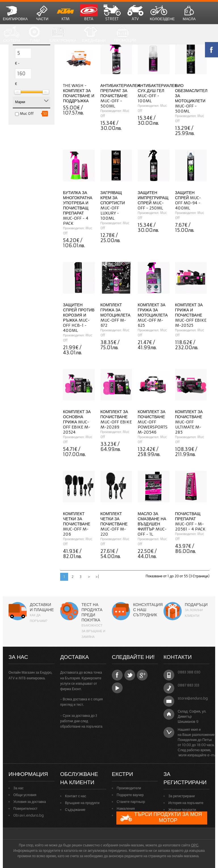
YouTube (117, 688)
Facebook (117, 675)
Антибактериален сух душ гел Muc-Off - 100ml (158, 93)
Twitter (130, 675)
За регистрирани (182, 796)
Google (142, 675)
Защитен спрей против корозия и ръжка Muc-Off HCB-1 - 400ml (79, 318)
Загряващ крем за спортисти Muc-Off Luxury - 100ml (113, 205)
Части (42, 13)
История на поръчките (186, 803)
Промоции (125, 34)
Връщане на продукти (82, 803)
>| (97, 577)
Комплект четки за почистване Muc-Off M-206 (77, 524)
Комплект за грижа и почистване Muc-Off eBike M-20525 (191, 315)
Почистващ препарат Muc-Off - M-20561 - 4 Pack (190, 521)
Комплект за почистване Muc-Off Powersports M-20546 (153, 422)
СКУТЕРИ (12, 34)
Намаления (126, 808)
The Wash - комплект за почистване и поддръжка (79, 93)
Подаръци (196, 605)
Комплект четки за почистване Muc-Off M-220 (114, 524)
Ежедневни (94, 34)
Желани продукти (182, 810)
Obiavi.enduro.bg (29, 815)
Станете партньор (131, 802)
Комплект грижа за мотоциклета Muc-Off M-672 (116, 315)
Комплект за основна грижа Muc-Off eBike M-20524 (77, 422)
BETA (89, 13)
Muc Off (27, 114)
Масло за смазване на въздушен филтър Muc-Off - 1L (152, 524)
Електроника (63, 34)
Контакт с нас (76, 796)
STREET (112, 13)
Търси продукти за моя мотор (161, 818)
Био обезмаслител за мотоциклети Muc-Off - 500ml (191, 98)
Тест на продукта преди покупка (92, 612)
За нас (18, 788)
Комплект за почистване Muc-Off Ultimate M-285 (189, 422)
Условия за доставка (30, 802)
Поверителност (25, 808)
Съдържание (75, 810)
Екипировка (15, 13)
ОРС (195, 845)
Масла (189, 13)
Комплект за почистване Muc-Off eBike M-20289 (116, 419)
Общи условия (25, 795)
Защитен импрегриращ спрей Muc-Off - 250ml (153, 200)
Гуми (35, 34)
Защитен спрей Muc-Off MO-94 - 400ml (188, 200)
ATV (135, 13)
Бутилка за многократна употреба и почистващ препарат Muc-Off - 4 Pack (78, 208)
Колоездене (162, 13)
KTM (66, 13)
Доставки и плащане (42, 607)
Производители (129, 788)
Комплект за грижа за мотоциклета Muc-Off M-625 (153, 315)
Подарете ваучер (130, 795)
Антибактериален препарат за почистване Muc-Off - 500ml (120, 96)
